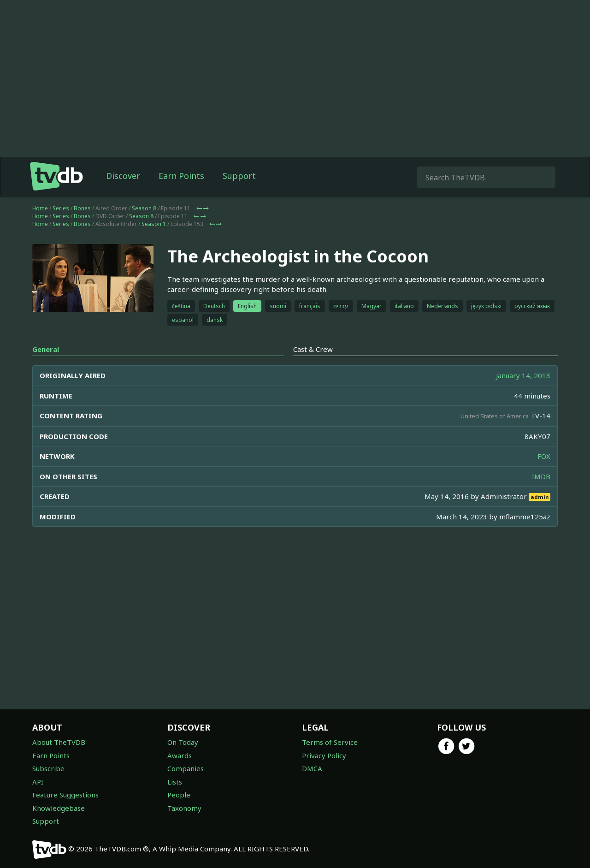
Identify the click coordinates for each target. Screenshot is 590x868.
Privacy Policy (324, 755)
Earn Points (181, 176)
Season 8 (144, 208)
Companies (186, 768)
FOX (544, 456)
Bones (82, 208)
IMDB (541, 476)
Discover (123, 176)
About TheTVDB (59, 742)
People (179, 795)
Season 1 (154, 224)
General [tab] (46, 349)
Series (61, 208)
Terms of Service (330, 742)
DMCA (312, 768)
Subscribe (48, 768)
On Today (183, 742)
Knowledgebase (59, 808)
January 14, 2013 (523, 375)
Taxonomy (184, 808)
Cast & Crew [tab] (313, 349)
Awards (180, 755)
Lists (175, 782)
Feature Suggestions (65, 795)
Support (239, 176)
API (38, 782)
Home (40, 208)
